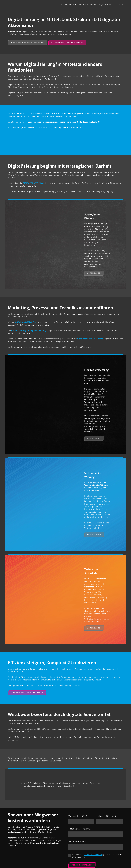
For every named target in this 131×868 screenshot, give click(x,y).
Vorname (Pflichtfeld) (78, 816)
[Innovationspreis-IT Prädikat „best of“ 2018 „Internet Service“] (32, 140)
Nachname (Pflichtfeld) (106, 816)
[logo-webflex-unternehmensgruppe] (39, 4)
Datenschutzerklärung (93, 855)
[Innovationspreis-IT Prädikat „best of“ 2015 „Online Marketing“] (82, 140)
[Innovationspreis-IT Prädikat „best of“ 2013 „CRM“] (49, 140)
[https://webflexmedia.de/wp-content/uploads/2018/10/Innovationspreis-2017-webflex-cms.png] (115, 140)
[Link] (116, 4)
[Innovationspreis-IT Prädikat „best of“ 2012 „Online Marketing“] (16, 140)
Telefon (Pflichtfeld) (77, 842)
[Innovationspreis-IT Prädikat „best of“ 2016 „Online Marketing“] (99, 140)
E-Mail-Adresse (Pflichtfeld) (80, 829)
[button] (75, 4)
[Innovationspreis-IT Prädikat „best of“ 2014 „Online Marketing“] (65, 140)
